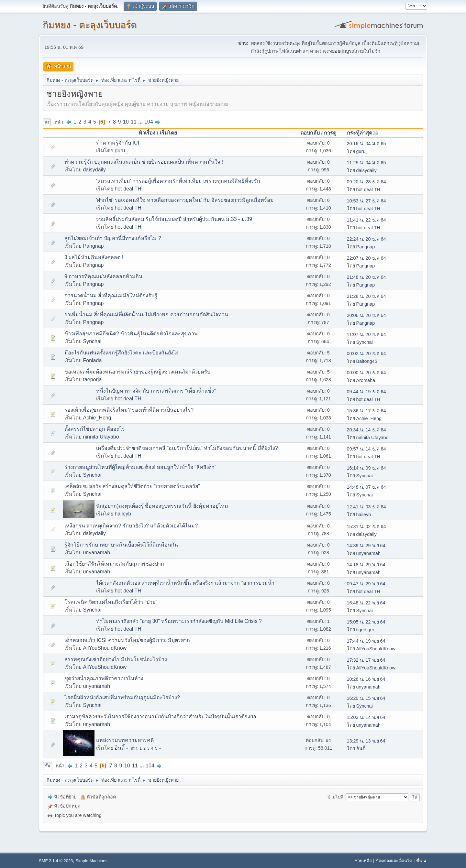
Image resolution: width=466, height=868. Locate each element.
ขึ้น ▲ (422, 861)
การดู (330, 133)
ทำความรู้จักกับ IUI (118, 143)
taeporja (92, 380)
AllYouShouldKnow (105, 648)
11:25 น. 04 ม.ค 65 (366, 163)
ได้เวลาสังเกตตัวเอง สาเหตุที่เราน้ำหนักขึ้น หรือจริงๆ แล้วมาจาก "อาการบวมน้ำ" (186, 583)
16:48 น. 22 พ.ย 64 (366, 603)
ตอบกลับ (310, 133)
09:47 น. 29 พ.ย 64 (366, 584)
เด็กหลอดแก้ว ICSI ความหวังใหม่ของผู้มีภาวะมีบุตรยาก (127, 640)
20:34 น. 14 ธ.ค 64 (366, 430)
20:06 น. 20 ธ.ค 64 (366, 315)
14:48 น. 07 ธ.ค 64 (366, 487)
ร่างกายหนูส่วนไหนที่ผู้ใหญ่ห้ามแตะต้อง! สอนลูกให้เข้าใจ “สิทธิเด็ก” (140, 467)
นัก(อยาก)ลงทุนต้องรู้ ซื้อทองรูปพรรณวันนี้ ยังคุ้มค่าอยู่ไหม (162, 506)
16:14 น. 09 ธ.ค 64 (366, 468)
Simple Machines (91, 861)
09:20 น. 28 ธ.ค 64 (366, 182)
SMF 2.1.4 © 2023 (56, 861)
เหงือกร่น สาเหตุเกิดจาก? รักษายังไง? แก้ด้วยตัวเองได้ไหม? (131, 526)
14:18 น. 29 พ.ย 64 (366, 565)
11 (134, 122)
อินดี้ (120, 748)
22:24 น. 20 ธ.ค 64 (366, 239)
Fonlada (92, 360)
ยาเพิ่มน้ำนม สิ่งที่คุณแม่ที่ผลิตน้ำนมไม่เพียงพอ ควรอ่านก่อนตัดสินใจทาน (146, 315)
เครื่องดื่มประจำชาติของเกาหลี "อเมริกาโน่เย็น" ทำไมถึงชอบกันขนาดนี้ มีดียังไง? (187, 448)
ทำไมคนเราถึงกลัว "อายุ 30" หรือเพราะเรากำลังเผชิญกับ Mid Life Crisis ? (179, 621)
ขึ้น (48, 766)
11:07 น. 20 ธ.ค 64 (366, 334)
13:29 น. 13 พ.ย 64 (366, 741)
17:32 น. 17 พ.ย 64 (366, 660)
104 (149, 122)
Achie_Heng (97, 418)
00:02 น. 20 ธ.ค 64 (366, 353)
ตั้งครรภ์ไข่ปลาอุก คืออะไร (95, 429)
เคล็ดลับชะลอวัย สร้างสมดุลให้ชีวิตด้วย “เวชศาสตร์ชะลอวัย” (132, 486)
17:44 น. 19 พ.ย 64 (366, 641)
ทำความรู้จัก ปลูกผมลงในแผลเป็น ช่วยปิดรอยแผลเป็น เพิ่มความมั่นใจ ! (144, 162)
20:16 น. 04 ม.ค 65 (366, 144)
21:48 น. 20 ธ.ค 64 (366, 277)
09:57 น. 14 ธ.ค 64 (366, 449)
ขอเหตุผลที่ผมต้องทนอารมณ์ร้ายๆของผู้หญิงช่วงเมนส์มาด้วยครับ (137, 372)
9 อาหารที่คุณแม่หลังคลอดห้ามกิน (103, 276)
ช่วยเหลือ (363, 861)
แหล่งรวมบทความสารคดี (125, 740)
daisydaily (94, 170)
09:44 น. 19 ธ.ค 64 (366, 392)
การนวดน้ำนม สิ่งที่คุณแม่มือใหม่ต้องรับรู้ (111, 295)
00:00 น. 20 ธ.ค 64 (366, 373)
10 (126, 122)
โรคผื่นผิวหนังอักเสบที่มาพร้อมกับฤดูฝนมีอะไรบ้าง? (122, 697)
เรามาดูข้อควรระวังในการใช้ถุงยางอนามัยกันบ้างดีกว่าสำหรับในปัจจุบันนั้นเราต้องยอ (160, 716)
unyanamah (96, 553)
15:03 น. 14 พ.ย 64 (366, 717)
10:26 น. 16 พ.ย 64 (366, 679)
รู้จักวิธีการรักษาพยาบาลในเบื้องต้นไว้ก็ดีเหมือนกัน (121, 545)
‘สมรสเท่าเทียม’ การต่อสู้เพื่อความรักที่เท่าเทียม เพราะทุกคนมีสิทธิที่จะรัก (178, 181)
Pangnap (93, 246)
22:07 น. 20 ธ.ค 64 (366, 258)
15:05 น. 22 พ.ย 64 (366, 622)
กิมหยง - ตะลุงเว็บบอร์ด (90, 25)
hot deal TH (128, 189)
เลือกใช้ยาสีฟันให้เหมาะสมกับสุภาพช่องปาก (114, 564)
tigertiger (365, 630)
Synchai (92, 341)
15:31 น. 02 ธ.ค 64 (366, 526)
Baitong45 (367, 361)
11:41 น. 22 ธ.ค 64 (366, 220)
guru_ (121, 151)
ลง (47, 122)
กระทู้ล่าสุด (362, 133)
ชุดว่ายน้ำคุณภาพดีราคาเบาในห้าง (104, 678)
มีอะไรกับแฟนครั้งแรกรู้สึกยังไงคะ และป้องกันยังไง (122, 353)
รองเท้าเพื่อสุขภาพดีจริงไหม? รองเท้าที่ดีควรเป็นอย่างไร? (129, 410)
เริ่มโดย (168, 133)
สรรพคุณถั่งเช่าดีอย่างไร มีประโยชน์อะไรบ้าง (116, 659)
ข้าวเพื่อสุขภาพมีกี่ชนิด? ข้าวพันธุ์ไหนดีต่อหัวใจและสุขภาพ (131, 334)
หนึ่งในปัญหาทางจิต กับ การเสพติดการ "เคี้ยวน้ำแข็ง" (156, 391)
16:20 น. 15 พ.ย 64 (366, 698)
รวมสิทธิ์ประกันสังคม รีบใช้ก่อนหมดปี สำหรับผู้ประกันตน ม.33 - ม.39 (174, 219)
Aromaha (366, 380)
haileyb (123, 514)
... (141, 122)
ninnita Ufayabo (101, 437)
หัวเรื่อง (147, 133)
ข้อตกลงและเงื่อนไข (394, 861)
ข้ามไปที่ (335, 797)
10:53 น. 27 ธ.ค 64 (366, 201)
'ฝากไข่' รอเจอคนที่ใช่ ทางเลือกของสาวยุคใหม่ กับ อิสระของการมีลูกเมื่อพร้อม (185, 200)
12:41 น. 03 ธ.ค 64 (366, 507)
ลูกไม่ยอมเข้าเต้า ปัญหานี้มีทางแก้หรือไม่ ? (113, 238)
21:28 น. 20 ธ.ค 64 (366, 296)
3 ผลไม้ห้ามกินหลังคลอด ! (94, 257)
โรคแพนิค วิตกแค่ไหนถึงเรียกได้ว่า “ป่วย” (111, 602)
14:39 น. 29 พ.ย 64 (366, 546)
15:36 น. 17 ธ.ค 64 (366, 411)
